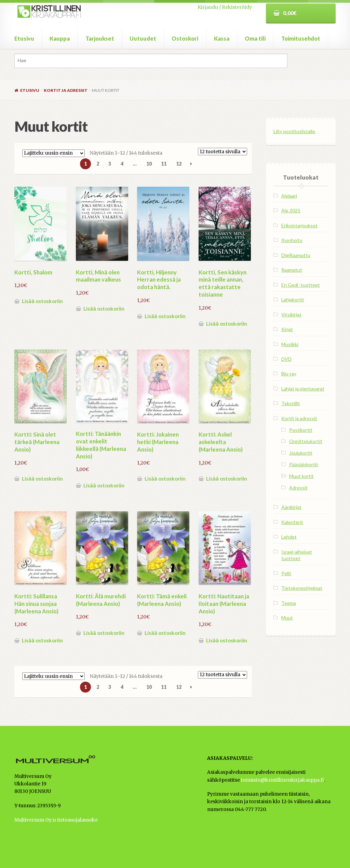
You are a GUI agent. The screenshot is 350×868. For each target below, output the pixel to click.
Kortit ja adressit (66, 90)
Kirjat (287, 329)
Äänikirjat (291, 507)
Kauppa (60, 38)
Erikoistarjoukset (299, 225)
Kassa (222, 38)
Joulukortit (301, 453)
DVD (286, 359)
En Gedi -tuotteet (301, 285)
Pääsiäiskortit (304, 464)
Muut (287, 618)
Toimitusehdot (301, 38)
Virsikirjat (291, 315)
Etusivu (24, 38)
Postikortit (301, 430)
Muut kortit (301, 476)
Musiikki (290, 344)
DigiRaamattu (296, 255)
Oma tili (255, 38)
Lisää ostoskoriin (42, 301)
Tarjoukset (100, 38)
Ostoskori (185, 38)
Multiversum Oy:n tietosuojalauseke (56, 820)
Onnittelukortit (306, 441)
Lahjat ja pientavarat (303, 389)
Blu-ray (289, 374)
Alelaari (289, 196)
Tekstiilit (291, 403)
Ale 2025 (291, 210)
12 (179, 164)
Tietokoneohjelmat (302, 588)
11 (164, 164)
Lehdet (289, 537)
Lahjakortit (293, 300)
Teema (289, 603)
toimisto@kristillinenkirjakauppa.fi (282, 780)
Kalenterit (292, 522)
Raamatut (292, 270)
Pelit (286, 573)
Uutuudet (143, 38)
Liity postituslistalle (294, 131)
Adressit (298, 488)
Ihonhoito (292, 240)
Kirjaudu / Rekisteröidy (225, 7)
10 (149, 164)
